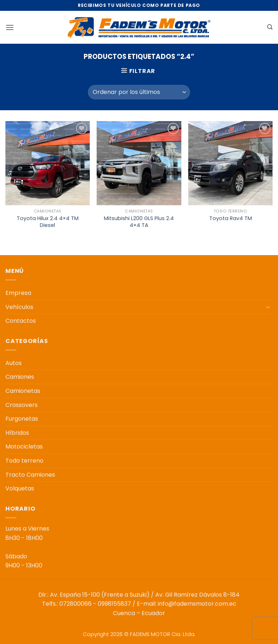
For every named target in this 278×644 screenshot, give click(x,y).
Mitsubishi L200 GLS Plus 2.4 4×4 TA (139, 222)
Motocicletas (24, 446)
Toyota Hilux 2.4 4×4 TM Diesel (48, 222)
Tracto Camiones (30, 475)
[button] (10, 27)
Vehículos (19, 307)
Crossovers (22, 405)
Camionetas (23, 391)
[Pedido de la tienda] (139, 92)
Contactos (21, 321)
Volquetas (20, 488)
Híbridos (17, 433)
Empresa (18, 293)
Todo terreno (24, 461)
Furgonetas (22, 419)
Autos (14, 363)
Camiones (20, 377)
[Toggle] (268, 307)
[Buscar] (270, 27)
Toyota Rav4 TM (231, 218)
